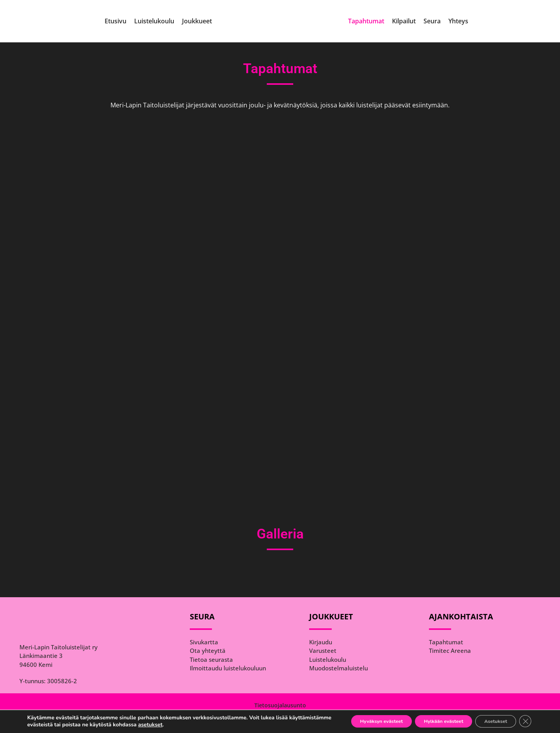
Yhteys (458, 21)
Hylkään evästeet (429, 721)
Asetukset (490, 721)
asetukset (194, 724)
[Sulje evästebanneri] (524, 721)
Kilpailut (404, 21)
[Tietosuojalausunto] (280, 705)
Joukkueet (197, 21)
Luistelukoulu (154, 21)
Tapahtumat (366, 21)
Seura (432, 21)
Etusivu (115, 21)
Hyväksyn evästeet (357, 721)
